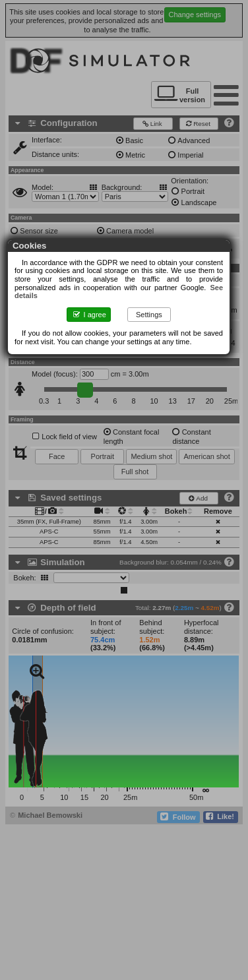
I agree (94, 306)
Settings (154, 306)
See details (178, 288)
